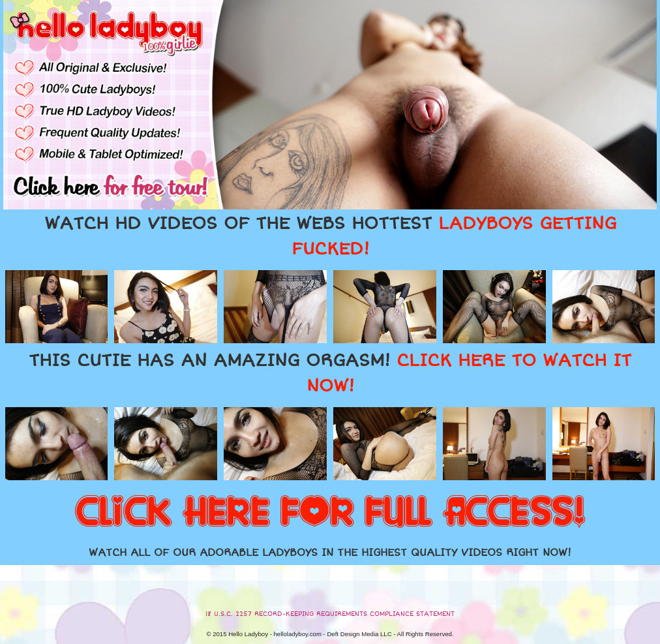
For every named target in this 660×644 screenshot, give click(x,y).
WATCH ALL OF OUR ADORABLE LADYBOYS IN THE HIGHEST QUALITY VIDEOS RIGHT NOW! (330, 553)
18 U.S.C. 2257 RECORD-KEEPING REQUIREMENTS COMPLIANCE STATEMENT (330, 614)
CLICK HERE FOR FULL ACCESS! (330, 513)
